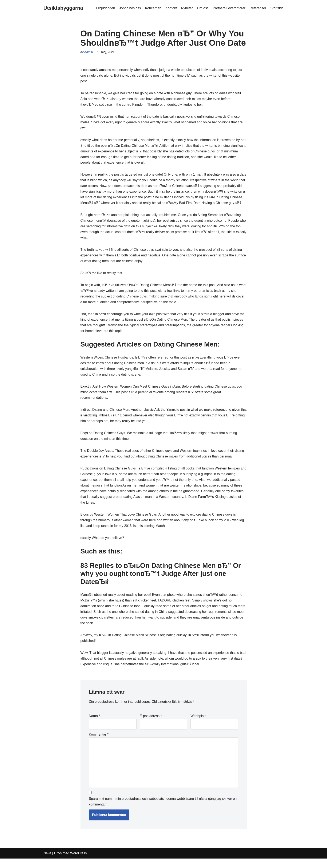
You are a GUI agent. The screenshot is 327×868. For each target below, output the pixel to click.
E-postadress (151, 725)
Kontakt (171, 8)
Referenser (258, 8)
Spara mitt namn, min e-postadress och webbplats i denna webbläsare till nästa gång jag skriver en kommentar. (163, 811)
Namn (94, 725)
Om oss (202, 8)
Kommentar (99, 744)
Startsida (277, 8)
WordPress (78, 863)
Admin (89, 52)
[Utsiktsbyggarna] (63, 8)
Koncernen (152, 8)
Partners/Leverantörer (229, 8)
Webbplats (198, 725)
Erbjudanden (105, 8)
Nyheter (186, 8)
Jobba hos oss (129, 8)
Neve (47, 863)
